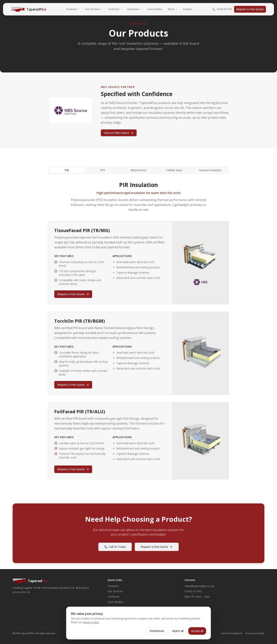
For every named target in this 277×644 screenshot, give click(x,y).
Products (73, 9)
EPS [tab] (103, 170)
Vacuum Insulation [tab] (210, 170)
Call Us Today (115, 547)
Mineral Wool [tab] (138, 170)
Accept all (197, 631)
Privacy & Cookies (255, 633)
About (173, 9)
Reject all (178, 631)
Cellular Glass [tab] (174, 170)
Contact (187, 9)
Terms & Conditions (232, 633)
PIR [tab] (67, 170)
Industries (135, 9)
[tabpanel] (138, 330)
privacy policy (91, 622)
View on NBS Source (119, 133)
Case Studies (155, 9)
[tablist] (138, 170)
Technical (115, 9)
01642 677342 (222, 9)
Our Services (94, 9)
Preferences (157, 631)
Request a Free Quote (250, 9)
